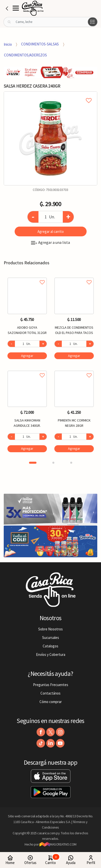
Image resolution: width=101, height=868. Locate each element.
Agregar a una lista (50, 242)
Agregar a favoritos (27, 277)
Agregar (27, 356)
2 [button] (53, 463)
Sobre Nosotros (50, 629)
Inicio (8, 44)
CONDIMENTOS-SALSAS (40, 44)
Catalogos (50, 646)
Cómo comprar (51, 702)
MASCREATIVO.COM (58, 844)
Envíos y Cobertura (51, 654)
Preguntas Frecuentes (51, 685)
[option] (50, 138)
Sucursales (51, 638)
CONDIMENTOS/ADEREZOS (25, 55)
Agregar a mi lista (50, 95)
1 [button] (33, 463)
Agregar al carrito (51, 231)
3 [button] (71, 463)
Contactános (50, 693)
